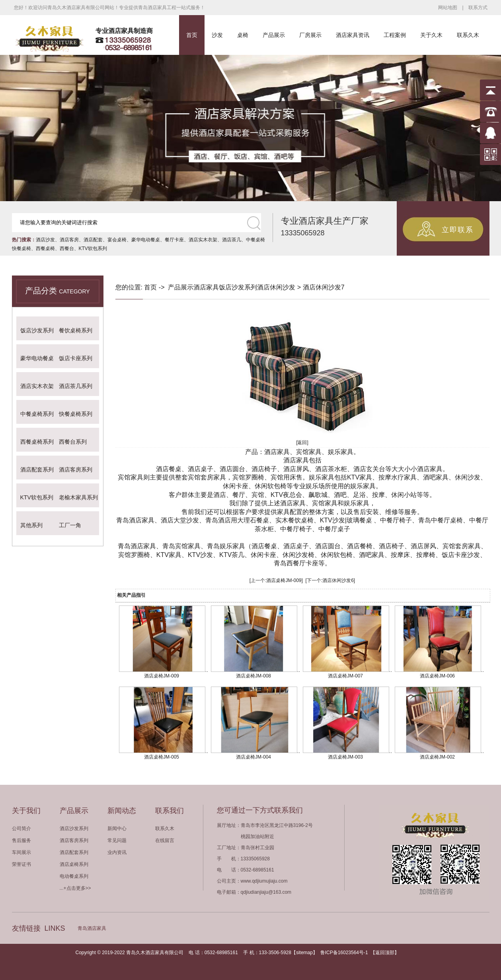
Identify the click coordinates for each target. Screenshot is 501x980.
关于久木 (431, 35)
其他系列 (31, 525)
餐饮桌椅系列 (76, 330)
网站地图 (448, 8)
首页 (192, 35)
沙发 (217, 35)
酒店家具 (206, 287)
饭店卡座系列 (76, 358)
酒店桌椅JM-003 (345, 757)
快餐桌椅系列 (76, 414)
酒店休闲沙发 (276, 287)
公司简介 (21, 829)
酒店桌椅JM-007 (345, 676)
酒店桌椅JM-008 (253, 676)
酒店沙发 (45, 240)
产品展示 (274, 35)
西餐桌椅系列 (37, 442)
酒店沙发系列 (74, 829)
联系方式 (478, 8)
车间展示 (21, 852)
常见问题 (117, 840)
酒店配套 (93, 240)
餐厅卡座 (174, 240)
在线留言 (165, 840)
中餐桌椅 (255, 240)
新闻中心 (117, 829)
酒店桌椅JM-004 (253, 757)
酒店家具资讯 (353, 35)
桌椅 (243, 35)
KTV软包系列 (93, 248)
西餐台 (67, 248)
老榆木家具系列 (78, 497)
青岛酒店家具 (92, 928)
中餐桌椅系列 (37, 414)
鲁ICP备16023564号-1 (344, 953)
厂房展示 (310, 35)
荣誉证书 (21, 864)
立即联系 (458, 230)
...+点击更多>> (75, 888)
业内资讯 (117, 852)
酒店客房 (69, 240)
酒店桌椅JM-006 (437, 676)
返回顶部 (385, 953)
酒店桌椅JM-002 (437, 757)
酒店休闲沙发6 (338, 580)
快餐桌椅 (21, 248)
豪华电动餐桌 (146, 240)
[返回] (302, 442)
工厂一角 (70, 525)
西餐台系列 (73, 442)
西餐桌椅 (45, 248)
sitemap (304, 953)
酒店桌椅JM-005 (162, 757)
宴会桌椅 (117, 240)
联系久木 (468, 35)
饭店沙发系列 (37, 330)
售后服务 (21, 840)
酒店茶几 (232, 240)
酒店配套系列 (37, 470)
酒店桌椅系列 (74, 864)
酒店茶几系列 (76, 386)
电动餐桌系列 (74, 876)
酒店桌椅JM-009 (284, 580)
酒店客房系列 (76, 470)
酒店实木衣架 (203, 240)
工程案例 (395, 35)
